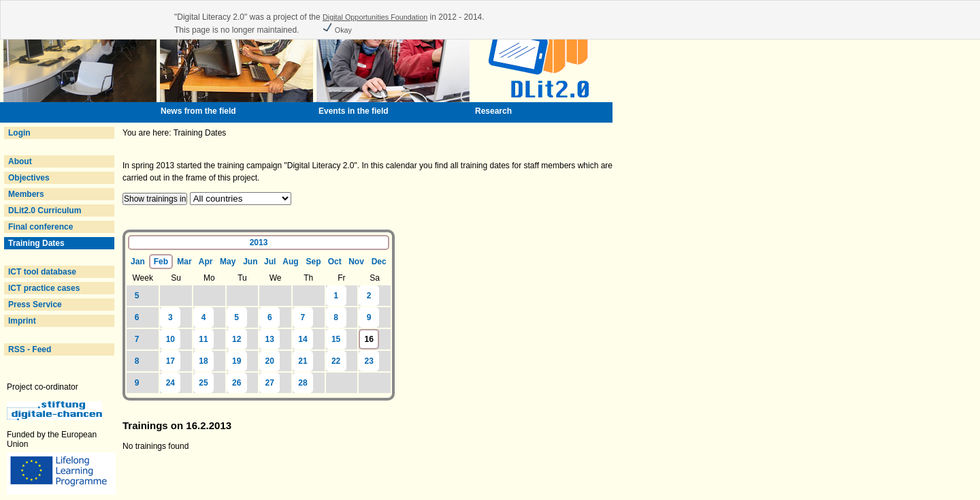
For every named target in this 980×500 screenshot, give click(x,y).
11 (203, 339)
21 (303, 361)
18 (203, 361)
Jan (138, 262)
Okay (337, 30)
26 (236, 383)
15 (336, 339)
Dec (379, 262)
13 (270, 339)
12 (236, 339)
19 (236, 361)
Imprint (22, 321)
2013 (259, 243)
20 (270, 361)
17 (170, 361)
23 (369, 361)
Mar (184, 262)
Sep (314, 262)
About (20, 161)
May (228, 262)
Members (26, 194)
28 (303, 383)
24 (170, 383)
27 (270, 383)
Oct (335, 262)
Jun (250, 262)
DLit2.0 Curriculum (45, 210)
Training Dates (36, 243)
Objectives (29, 178)
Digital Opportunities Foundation (375, 17)
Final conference (40, 227)
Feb (161, 262)
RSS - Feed (30, 349)
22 (336, 361)
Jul (270, 262)
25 (203, 383)
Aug (290, 262)
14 (303, 339)
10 (170, 339)
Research (493, 111)
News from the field (198, 111)
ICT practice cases (44, 288)
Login (19, 133)
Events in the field (354, 111)
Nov (356, 262)
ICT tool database (42, 272)
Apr (206, 262)
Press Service (35, 304)
